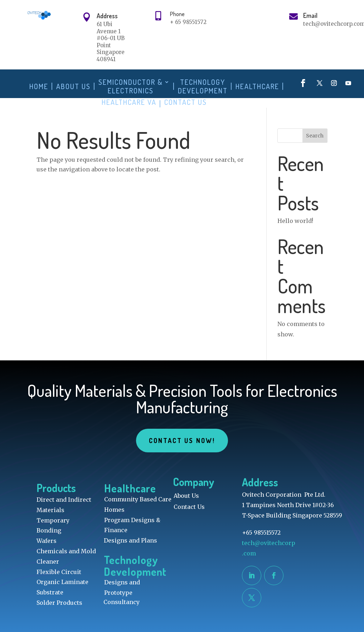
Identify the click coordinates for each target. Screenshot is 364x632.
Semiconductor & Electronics (131, 86)
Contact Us (186, 102)
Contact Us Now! (182, 441)
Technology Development (203, 86)
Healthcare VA (129, 102)
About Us (73, 86)
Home (39, 86)
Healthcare (257, 86)
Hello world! (295, 221)
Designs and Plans (130, 540)
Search (315, 136)
